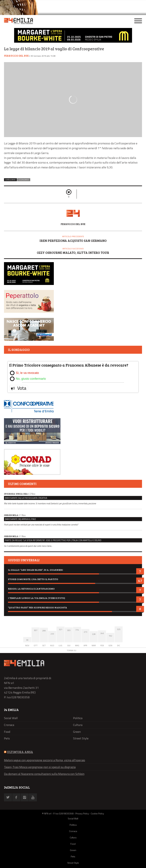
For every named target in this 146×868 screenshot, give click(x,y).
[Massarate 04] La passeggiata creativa (26, 498)
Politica (78, 718)
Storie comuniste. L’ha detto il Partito (33, 579)
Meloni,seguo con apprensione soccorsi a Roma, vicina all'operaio (45, 760)
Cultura (78, 725)
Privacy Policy (82, 813)
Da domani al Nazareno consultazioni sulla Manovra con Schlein (44, 774)
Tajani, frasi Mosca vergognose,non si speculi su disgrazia (40, 767)
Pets (7, 738)
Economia (24, 180)
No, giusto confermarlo (31, 379)
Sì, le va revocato (27, 373)
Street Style (81, 738)
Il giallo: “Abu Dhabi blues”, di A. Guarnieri (35, 570)
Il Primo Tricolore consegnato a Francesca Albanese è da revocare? (69, 365)
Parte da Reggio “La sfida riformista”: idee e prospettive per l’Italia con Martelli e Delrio (53, 540)
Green (77, 732)
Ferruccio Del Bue (16, 56)
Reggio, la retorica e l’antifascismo (31, 589)
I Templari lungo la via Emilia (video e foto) (37, 598)
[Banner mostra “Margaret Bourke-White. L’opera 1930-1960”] (73, 42)
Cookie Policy (97, 813)
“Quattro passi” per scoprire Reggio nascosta (38, 607)
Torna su (72, 650)
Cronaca (9, 725)
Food (7, 732)
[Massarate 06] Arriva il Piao (20, 519)
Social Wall (11, 718)
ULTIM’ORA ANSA (20, 752)
